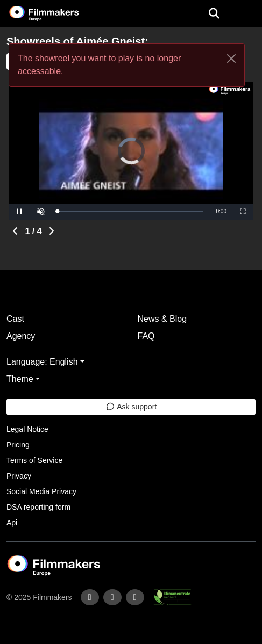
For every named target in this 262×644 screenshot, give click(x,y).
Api (12, 523)
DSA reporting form (38, 507)
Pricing (18, 445)
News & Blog (162, 319)
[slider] (130, 211)
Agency (21, 336)
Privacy (19, 476)
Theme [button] (20, 379)
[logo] (57, 13)
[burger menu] (246, 14)
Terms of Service (34, 460)
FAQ (146, 336)
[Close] (231, 59)
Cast (15, 319)
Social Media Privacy (41, 491)
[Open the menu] (214, 13)
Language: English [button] (42, 362)
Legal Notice (27, 429)
